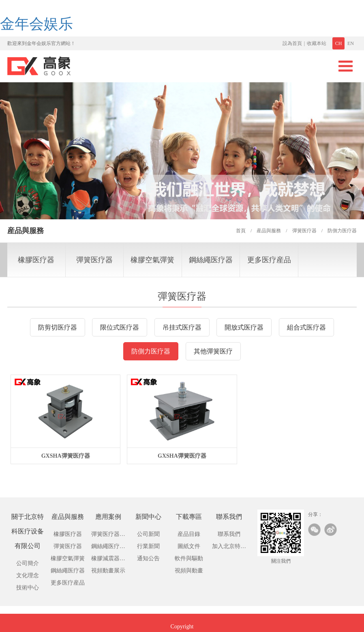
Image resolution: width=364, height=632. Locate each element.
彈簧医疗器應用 (108, 536)
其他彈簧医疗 (213, 351)
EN (351, 43)
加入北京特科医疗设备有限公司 (229, 548)
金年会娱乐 (36, 24)
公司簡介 (28, 563)
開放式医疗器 (244, 327)
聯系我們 (229, 534)
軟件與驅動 (189, 558)
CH (339, 43)
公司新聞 (148, 534)
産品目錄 (189, 534)
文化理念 (28, 575)
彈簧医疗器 (94, 260)
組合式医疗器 (306, 327)
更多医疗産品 (269, 260)
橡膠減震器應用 (108, 560)
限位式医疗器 (120, 327)
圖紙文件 (189, 546)
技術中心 (28, 588)
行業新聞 (148, 546)
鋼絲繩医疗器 (211, 260)
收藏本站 (317, 43)
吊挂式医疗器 (182, 327)
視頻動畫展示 (108, 571)
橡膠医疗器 (36, 260)
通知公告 (148, 558)
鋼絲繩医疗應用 (108, 548)
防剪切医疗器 (58, 327)
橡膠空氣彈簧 (152, 260)
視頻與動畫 (189, 571)
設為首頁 (292, 43)
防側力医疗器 (151, 351)
